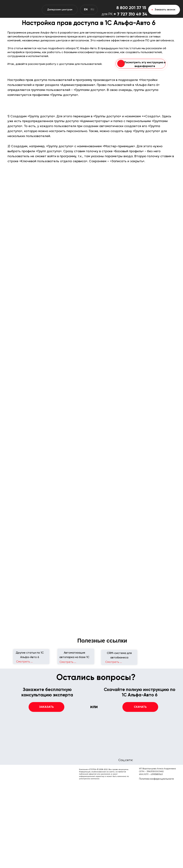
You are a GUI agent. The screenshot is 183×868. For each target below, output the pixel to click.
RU (92, 10)
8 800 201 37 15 (131, 8)
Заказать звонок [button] (165, 10)
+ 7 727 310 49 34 (130, 14)
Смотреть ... (114, 662)
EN (86, 10)
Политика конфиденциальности (156, 779)
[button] (140, 707)
